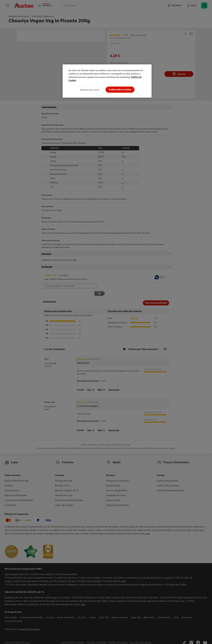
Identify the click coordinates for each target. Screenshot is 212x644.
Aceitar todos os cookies (121, 90)
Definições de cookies (89, 90)
